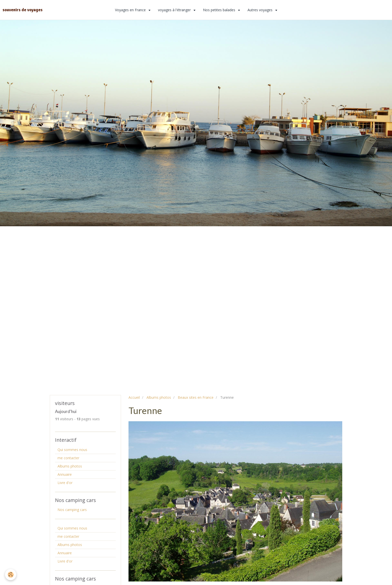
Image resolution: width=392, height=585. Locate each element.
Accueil (134, 397)
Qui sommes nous (72, 450)
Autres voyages (260, 10)
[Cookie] (11, 575)
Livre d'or (65, 483)
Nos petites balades (220, 10)
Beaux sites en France (196, 397)
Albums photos (159, 397)
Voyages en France (131, 10)
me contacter (68, 458)
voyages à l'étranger (175, 10)
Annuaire (65, 474)
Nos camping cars (72, 510)
